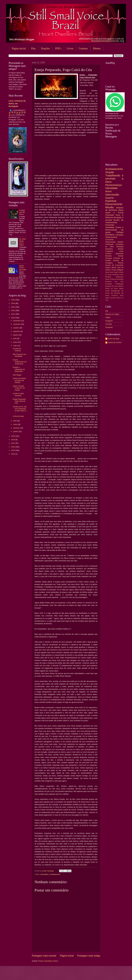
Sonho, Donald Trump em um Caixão (19, 388)
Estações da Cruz (112, 286)
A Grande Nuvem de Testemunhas (114, 220)
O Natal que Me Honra (22, 212)
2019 (13, 436)
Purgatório (109, 251)
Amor (108, 191)
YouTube (109, 324)
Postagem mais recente (44, 956)
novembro (17, 324)
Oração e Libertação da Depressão (19, 369)
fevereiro (17, 428)
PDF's (58, 48)
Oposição (113, 298)
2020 (13, 318)
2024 (13, 303)
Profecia (108, 254)
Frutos (114, 270)
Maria (121, 210)
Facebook (109, 327)
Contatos (83, 48)
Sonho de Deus (112, 288)
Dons (118, 215)
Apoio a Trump (114, 212)
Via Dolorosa (115, 293)
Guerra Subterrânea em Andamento (20, 362)
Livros (70, 48)
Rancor (121, 286)
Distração (120, 247)
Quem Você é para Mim (23, 268)
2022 (13, 310)
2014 (13, 454)
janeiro (16, 431)
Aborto (114, 267)
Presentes (110, 225)
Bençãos (109, 256)
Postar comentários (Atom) (48, 961)
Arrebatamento (55, 874)
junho (15, 342)
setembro (17, 331)
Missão (110, 207)
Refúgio (120, 232)
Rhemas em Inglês (112, 314)
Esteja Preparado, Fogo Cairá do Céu (19, 401)
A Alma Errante (18, 416)
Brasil (122, 295)
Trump (118, 227)
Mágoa (107, 298)
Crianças (109, 258)
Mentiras (108, 277)
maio (15, 346)
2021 (13, 314)
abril (15, 421)
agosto (16, 335)
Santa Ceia (109, 272)
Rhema (121, 263)
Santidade (110, 227)
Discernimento (114, 204)
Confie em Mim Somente (18, 394)
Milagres (120, 270)
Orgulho (120, 242)
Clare (121, 251)
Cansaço (119, 235)
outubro (16, 328)
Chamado (110, 215)
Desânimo (109, 249)
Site (107, 311)
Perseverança (114, 185)
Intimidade (111, 188)
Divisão (121, 249)
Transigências (115, 291)
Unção (116, 272)
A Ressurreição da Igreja (114, 230)
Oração (110, 172)
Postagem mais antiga (89, 956)
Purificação (109, 244)
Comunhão (109, 240)
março (16, 424)
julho (15, 338)
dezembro (17, 321)
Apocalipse (44, 874)
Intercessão (112, 195)
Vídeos (108, 267)
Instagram (109, 321)
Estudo (121, 256)
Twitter (108, 317)
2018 (13, 440)
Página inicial (19, 48)
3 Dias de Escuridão (117, 279)
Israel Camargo (114, 339)
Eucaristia (109, 284)
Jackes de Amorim (115, 342)
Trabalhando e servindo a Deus (114, 179)
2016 (13, 447)
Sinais (107, 279)
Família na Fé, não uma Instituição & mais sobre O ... (20, 410)
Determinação (110, 242)
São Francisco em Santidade (19, 355)
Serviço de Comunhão (114, 265)
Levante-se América (17, 350)
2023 (13, 307)
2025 (13, 300)
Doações (45, 48)
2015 (13, 450)
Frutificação (119, 284)
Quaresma (119, 254)
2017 (13, 443)
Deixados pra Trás (114, 281)
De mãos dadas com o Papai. (23, 242)
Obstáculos (120, 277)
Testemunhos (111, 237)
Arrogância (115, 295)
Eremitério (110, 235)
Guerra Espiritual (111, 199)
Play (33, 48)
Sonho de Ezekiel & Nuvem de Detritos (19, 380)
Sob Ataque (17, 375)
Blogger (87, 975)
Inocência (115, 275)
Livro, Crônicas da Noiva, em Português (17, 103)
